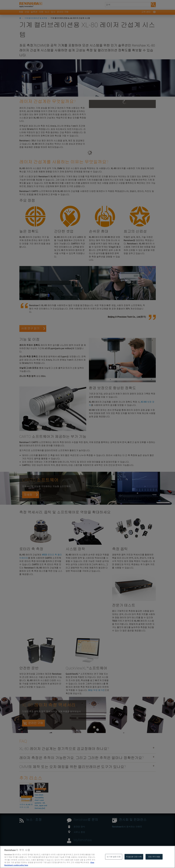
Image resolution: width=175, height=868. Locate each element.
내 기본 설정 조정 (114, 862)
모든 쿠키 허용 (154, 862)
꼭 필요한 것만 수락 (134, 862)
